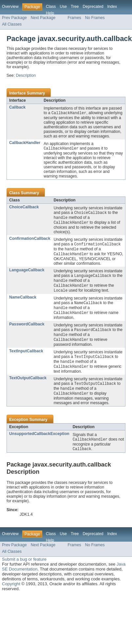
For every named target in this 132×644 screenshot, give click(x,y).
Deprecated (93, 7)
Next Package (43, 18)
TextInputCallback (26, 357)
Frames (74, 18)
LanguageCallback (27, 273)
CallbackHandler (25, 143)
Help (50, 13)
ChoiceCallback (24, 208)
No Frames (95, 18)
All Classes (12, 24)
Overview (10, 7)
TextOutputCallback (28, 385)
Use (63, 7)
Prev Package (14, 18)
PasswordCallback (27, 329)
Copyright (11, 592)
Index (112, 7)
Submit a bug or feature (24, 568)
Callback (17, 107)
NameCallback (23, 301)
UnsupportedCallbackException (39, 442)
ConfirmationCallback (30, 240)
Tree (75, 7)
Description (26, 75)
